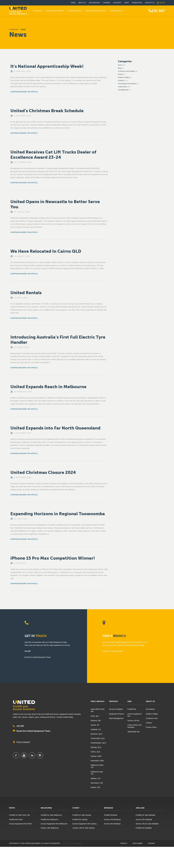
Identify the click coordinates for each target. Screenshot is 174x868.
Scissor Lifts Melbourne (50, 828)
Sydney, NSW (96, 756)
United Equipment (18, 11)
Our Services (94, 3)
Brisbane (109, 808)
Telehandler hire (134, 732)
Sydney (76, 808)
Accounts (117, 3)
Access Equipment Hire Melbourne (54, 824)
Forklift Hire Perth (16, 820)
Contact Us (150, 3)
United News (123, 87)
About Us (82, 3)
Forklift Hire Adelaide (144, 828)
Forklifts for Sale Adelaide (145, 815)
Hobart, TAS (95, 787)
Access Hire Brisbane (112, 824)
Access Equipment (55, 11)
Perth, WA (95, 716)
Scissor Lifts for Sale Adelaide (147, 824)
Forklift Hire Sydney (80, 820)
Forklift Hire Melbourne (49, 820)
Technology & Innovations (127, 84)
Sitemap (151, 843)
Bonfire (77, 843)
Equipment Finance (117, 714)
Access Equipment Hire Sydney (84, 824)
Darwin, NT (95, 725)
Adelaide (140, 808)
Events (120, 74)
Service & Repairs (116, 709)
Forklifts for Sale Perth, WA (20, 815)
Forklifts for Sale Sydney (82, 815)
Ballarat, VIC (96, 778)
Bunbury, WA (96, 721)
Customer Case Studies (126, 71)
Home (73, 3)
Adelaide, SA (96, 729)
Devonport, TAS (97, 783)
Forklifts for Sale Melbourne (51, 815)
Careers (107, 3)
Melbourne (46, 808)
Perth (12, 808)
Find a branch (23, 742)
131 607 (158, 11)
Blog (120, 68)
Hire (130, 701)
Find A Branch (116, 11)
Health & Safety (124, 77)
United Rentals (75, 11)
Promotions (137, 3)
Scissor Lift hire (133, 721)
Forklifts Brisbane (111, 815)
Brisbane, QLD (96, 734)
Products (121, 80)
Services (113, 701)
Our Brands (150, 709)
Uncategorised (123, 90)
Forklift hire (132, 709)
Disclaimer (138, 843)
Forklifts (38, 11)
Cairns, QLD (96, 752)
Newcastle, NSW (97, 761)
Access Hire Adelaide (144, 820)
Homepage (14, 30)
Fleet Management (116, 718)
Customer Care (152, 718)
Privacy (124, 843)
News (127, 3)
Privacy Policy (151, 727)
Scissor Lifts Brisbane (112, 820)
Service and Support (96, 11)
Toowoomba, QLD (98, 738)
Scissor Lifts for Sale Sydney (83, 828)
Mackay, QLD (96, 747)
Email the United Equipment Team (34, 731)
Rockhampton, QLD (98, 743)
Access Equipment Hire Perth (20, 824)
